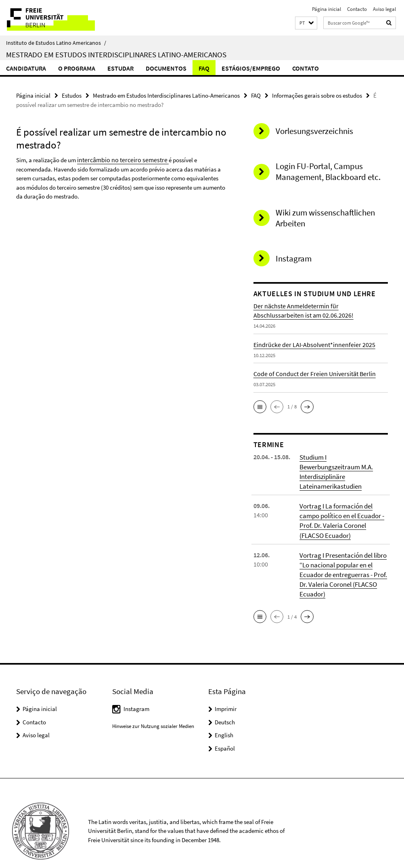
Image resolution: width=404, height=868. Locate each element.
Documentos (166, 68)
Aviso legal (384, 9)
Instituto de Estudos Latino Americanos (56, 43)
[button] (306, 23)
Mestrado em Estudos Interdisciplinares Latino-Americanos (116, 54)
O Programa (77, 68)
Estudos (72, 95)
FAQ (204, 68)
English (224, 720)
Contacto (357, 9)
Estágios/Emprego (251, 68)
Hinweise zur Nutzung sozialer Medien (153, 711)
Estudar (120, 68)
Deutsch (225, 707)
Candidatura (26, 68)
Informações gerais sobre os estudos (317, 95)
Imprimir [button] (226, 693)
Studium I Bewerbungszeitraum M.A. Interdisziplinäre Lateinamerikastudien (342, 466)
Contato (306, 68)
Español (225, 733)
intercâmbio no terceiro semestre (119, 159)
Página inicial (327, 9)
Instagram (136, 693)
